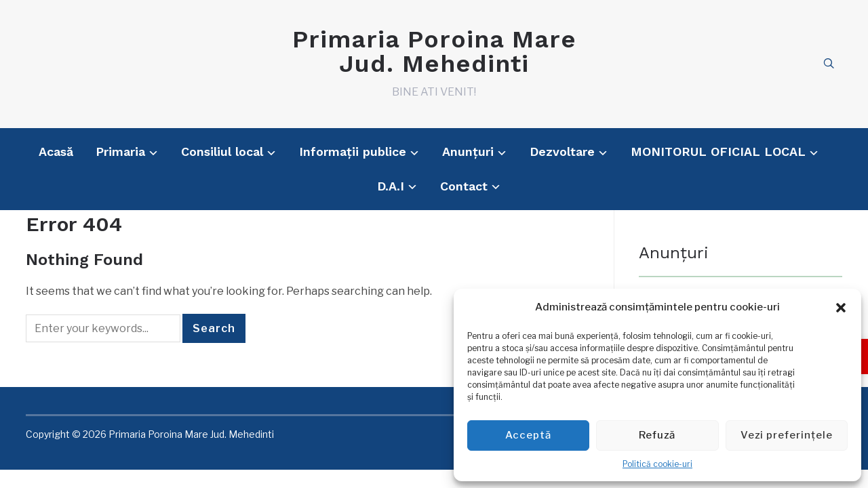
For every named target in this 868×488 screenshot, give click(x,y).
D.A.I (391, 186)
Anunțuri (468, 151)
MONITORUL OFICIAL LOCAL (718, 151)
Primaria (120, 151)
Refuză (657, 435)
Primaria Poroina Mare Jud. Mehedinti (434, 52)
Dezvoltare (562, 151)
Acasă (56, 151)
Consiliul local (222, 151)
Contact (464, 186)
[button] (841, 308)
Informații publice (353, 151)
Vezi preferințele (787, 435)
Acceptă (528, 435)
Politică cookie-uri (657, 464)
